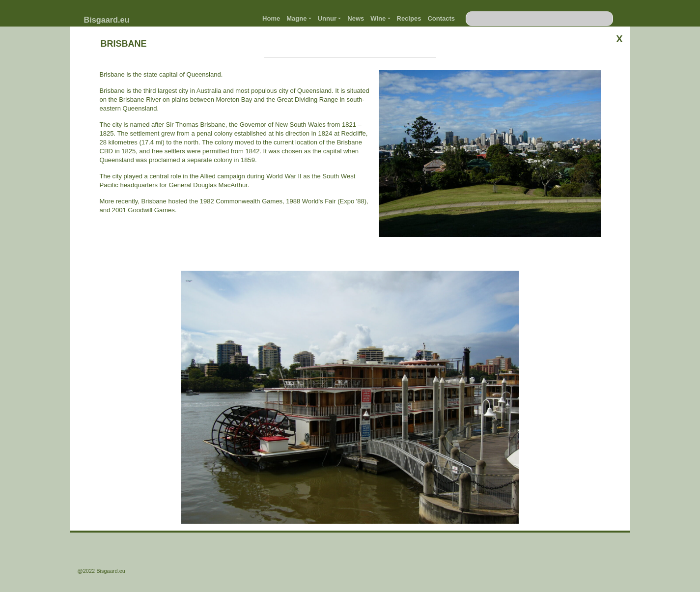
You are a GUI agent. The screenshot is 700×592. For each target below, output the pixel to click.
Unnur (327, 18)
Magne (296, 18)
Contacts (441, 18)
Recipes (409, 18)
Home (271, 18)
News (356, 18)
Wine (378, 18)
